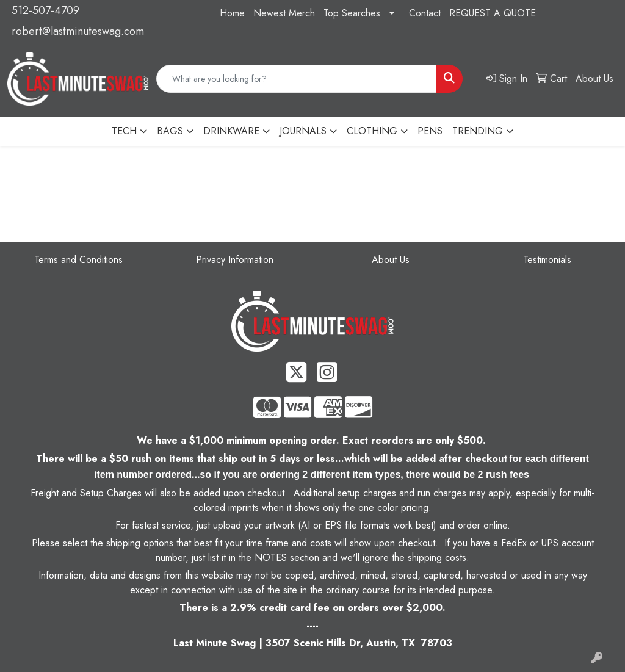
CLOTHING (372, 131)
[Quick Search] (297, 79)
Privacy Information (235, 260)
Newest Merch (284, 13)
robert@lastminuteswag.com (78, 31)
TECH (124, 131)
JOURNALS (303, 131)
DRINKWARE (231, 131)
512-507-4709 (45, 10)
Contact (425, 13)
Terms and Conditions (78, 260)
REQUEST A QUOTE (493, 13)
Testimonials (547, 260)
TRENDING (478, 131)
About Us (391, 260)
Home (232, 13)
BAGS (170, 131)
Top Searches (352, 13)
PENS (430, 131)
